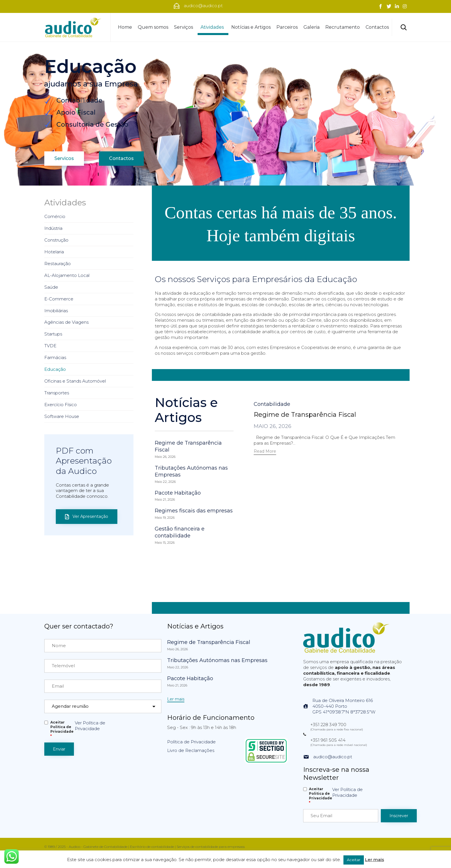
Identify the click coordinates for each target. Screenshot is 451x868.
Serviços (184, 27)
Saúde (51, 287)
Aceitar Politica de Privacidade (62, 729)
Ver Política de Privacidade (90, 726)
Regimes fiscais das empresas (194, 511)
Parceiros (287, 27)
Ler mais (374, 860)
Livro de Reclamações (191, 750)
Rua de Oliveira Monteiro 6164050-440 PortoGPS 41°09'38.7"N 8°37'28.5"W (344, 706)
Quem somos (153, 27)
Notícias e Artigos (251, 27)
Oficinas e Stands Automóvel (75, 381)
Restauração (58, 264)
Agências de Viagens (66, 322)
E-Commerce (59, 299)
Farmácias (55, 357)
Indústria (53, 228)
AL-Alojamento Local (67, 275)
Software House (62, 416)
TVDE (50, 346)
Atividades (213, 27)
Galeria (312, 27)
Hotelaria (54, 252)
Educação (55, 369)
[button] (265, 452)
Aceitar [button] (354, 860)
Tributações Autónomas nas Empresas (217, 660)
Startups (53, 334)
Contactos (377, 27)
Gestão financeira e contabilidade (180, 532)
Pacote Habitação (178, 493)
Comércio (55, 216)
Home (125, 27)
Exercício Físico (61, 405)
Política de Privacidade (191, 742)
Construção (56, 240)
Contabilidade (272, 404)
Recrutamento (343, 27)
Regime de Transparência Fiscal (305, 415)
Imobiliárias (56, 311)
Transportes (57, 393)
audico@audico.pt (333, 757)
